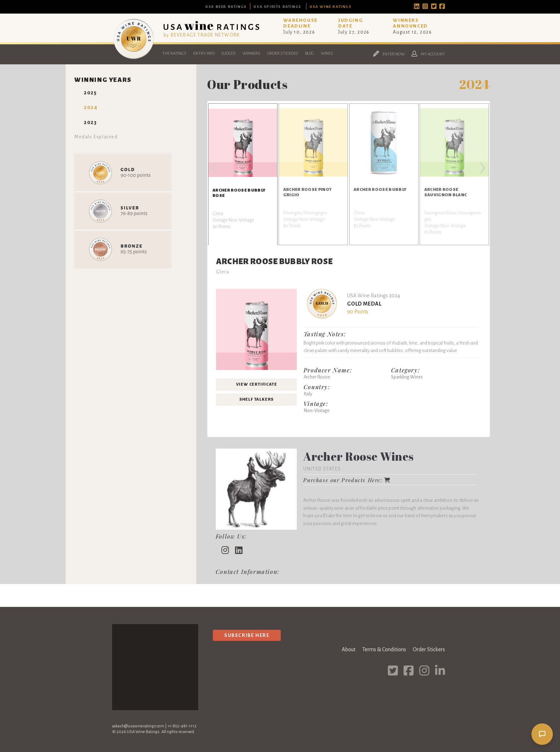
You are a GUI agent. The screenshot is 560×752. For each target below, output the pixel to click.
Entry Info (204, 53)
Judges (229, 53)
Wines (327, 53)
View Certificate (257, 384)
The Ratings (174, 53)
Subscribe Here (247, 635)
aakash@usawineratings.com (138, 726)
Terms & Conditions (384, 649)
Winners (251, 53)
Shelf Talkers (256, 399)
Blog (309, 53)
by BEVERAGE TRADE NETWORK (202, 35)
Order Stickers (283, 53)
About (349, 649)
